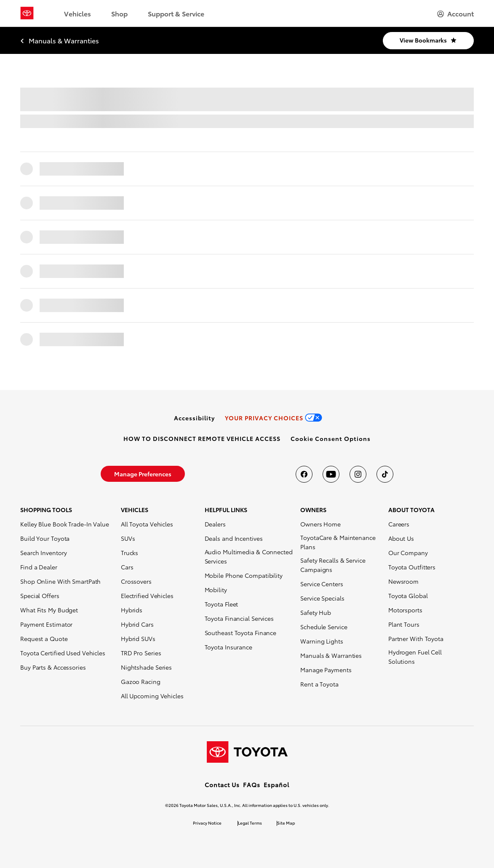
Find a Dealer (39, 567)
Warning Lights (322, 641)
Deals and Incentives (234, 538)
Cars (127, 567)
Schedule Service (324, 627)
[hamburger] (455, 13)
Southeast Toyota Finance (241, 633)
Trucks (130, 553)
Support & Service (176, 13)
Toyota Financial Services (239, 618)
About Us (401, 538)
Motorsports (405, 610)
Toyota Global (408, 596)
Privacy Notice (207, 823)
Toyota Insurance (228, 647)
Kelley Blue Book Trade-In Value (65, 524)
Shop (119, 13)
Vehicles (77, 13)
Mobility (216, 590)
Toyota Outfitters (412, 567)
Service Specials (322, 598)
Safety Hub (316, 612)
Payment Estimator (46, 624)
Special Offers (40, 596)
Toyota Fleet (222, 604)
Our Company (408, 553)
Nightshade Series (146, 667)
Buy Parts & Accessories (53, 667)
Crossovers (136, 581)
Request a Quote (44, 638)
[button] (331, 438)
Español (276, 785)
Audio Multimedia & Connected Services (249, 556)
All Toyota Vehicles (147, 524)
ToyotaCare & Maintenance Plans (338, 542)
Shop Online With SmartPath (60, 581)
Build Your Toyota (45, 538)
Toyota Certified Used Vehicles (63, 653)
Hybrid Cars (137, 624)
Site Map (286, 823)
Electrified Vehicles (147, 596)
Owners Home (320, 524)
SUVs (128, 538)
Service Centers (322, 584)
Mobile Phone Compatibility (244, 575)
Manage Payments (326, 670)
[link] (194, 418)
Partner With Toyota (416, 638)
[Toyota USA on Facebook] (304, 474)
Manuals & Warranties (331, 655)
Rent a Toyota (319, 684)
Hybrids (132, 610)
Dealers (215, 524)
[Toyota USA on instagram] (358, 474)
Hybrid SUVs (138, 638)
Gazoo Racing (141, 681)
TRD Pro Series (141, 653)
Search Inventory (43, 553)
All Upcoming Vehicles (152, 696)
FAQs (252, 785)
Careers (399, 524)
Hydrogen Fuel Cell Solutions (415, 657)
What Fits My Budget (49, 610)
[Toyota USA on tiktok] (385, 474)
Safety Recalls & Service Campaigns (333, 565)
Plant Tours (404, 624)
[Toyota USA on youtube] (331, 474)
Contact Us (222, 785)
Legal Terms (250, 823)
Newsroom (403, 581)
